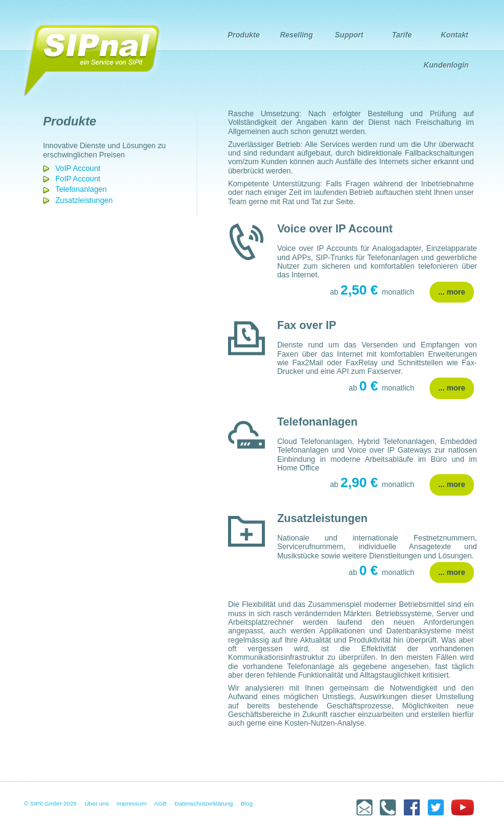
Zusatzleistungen (84, 200)
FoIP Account (78, 179)
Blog (247, 803)
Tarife (402, 35)
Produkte (244, 35)
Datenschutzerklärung (204, 803)
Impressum (132, 803)
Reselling (297, 35)
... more (452, 292)
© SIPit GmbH (43, 803)
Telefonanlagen (81, 189)
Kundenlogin (446, 65)
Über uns (97, 803)
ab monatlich (372, 292)
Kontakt (455, 35)
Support (349, 35)
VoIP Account (78, 168)
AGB (161, 803)
